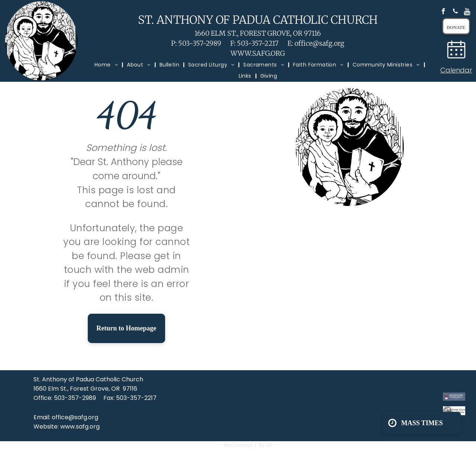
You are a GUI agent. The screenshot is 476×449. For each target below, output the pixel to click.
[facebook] (443, 12)
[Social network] (467, 12)
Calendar (456, 70)
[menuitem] (107, 65)
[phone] (455, 12)
